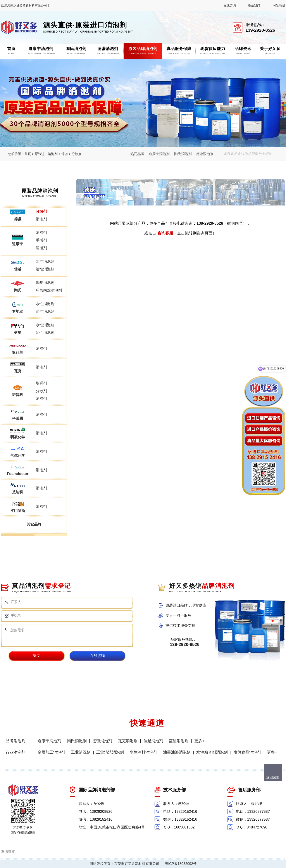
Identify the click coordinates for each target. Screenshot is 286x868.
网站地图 (279, 5)
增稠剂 (41, 383)
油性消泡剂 (45, 269)
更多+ (199, 741)
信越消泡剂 (153, 741)
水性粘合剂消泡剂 (212, 752)
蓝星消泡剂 (179, 741)
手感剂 (41, 240)
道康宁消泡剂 (159, 154)
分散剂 (77, 154)
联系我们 (254, 5)
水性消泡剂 (45, 261)
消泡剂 (41, 219)
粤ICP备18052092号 (181, 864)
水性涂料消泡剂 (143, 752)
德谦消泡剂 (205, 154)
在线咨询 (230, 5)
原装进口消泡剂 (46, 154)
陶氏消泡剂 (183, 154)
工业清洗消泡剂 (110, 752)
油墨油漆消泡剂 (177, 752)
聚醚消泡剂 (45, 283)
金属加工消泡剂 (51, 752)
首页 (28, 154)
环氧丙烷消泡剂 (49, 290)
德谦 (65, 154)
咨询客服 (165, 233)
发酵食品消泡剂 (247, 752)
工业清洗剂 (81, 752)
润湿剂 (41, 248)
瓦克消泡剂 (128, 741)
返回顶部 (273, 777)
